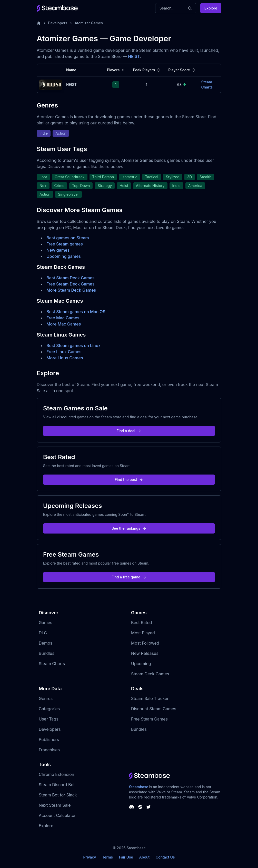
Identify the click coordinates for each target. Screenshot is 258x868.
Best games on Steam (68, 238)
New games (58, 250)
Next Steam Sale (55, 805)
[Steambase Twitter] (148, 807)
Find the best (129, 480)
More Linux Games (65, 358)
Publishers (49, 739)
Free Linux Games (64, 352)
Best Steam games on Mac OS (76, 312)
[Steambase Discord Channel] (132, 807)
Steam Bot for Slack (58, 795)
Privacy (90, 857)
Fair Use (126, 857)
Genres (46, 698)
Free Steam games (65, 244)
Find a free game (129, 577)
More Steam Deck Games (71, 290)
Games (46, 623)
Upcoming (141, 664)
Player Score (182, 70)
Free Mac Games (63, 318)
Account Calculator (57, 815)
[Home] (39, 23)
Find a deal (129, 431)
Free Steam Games (149, 719)
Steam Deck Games (150, 674)
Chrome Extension (56, 774)
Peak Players (147, 70)
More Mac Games (64, 324)
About (144, 857)
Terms (107, 857)
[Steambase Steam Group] (140, 807)
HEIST (134, 56)
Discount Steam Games (154, 709)
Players (116, 70)
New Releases (145, 653)
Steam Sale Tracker (150, 698)
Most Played (143, 633)
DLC (43, 633)
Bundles (47, 653)
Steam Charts (52, 664)
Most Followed (145, 643)
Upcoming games (64, 256)
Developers (58, 23)
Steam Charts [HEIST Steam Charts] (207, 85)
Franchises (49, 750)
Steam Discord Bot (57, 785)
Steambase (139, 787)
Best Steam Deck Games (71, 278)
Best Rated (141, 623)
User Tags (49, 719)
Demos (46, 643)
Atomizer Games (89, 23)
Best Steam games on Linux (73, 346)
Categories (49, 709)
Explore (211, 8)
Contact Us (165, 857)
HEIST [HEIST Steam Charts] (71, 85)
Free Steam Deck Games (70, 284)
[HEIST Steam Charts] (51, 84)
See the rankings (129, 528)
